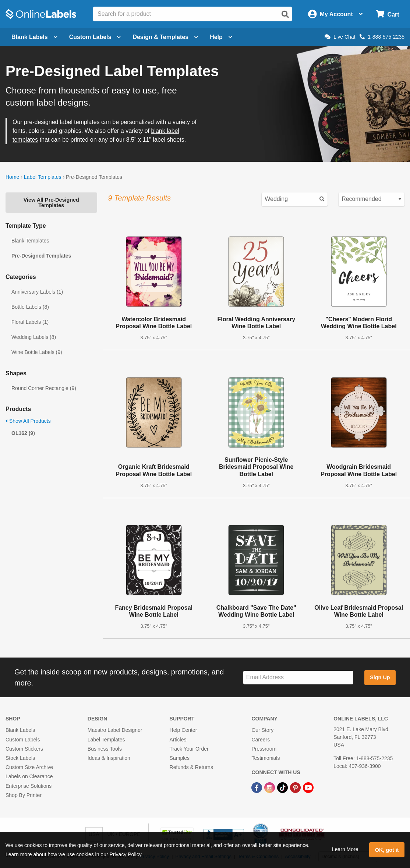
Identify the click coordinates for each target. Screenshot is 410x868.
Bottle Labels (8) (30, 307)
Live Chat (340, 37)
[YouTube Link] (308, 787)
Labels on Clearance (29, 776)
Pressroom (264, 749)
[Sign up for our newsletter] (298, 678)
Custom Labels (23, 740)
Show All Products (28, 421)
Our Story (262, 730)
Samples (180, 758)
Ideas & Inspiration (109, 758)
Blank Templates (30, 241)
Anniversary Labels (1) (37, 292)
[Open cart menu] (387, 14)
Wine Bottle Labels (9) (37, 352)
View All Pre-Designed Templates (51, 202)
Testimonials (266, 758)
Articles (178, 740)
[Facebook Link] (257, 787)
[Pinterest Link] (296, 787)
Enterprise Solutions (29, 786)
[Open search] (285, 14)
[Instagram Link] (270, 787)
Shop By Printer (24, 795)
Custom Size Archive (29, 767)
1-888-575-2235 (382, 37)
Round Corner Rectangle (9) (44, 388)
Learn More (345, 849)
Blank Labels (20, 730)
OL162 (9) (23, 433)
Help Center (183, 730)
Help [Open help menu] (221, 37)
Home (12, 177)
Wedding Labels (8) (34, 337)
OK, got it (387, 850)
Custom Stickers (24, 749)
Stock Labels (20, 758)
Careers (261, 740)
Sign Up (380, 677)
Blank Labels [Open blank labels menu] (34, 37)
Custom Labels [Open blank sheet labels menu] (95, 37)
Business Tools (105, 749)
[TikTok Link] (283, 787)
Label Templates (43, 177)
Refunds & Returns (191, 767)
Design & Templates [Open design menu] (165, 37)
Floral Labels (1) (30, 322)
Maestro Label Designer (115, 730)
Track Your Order (189, 749)
